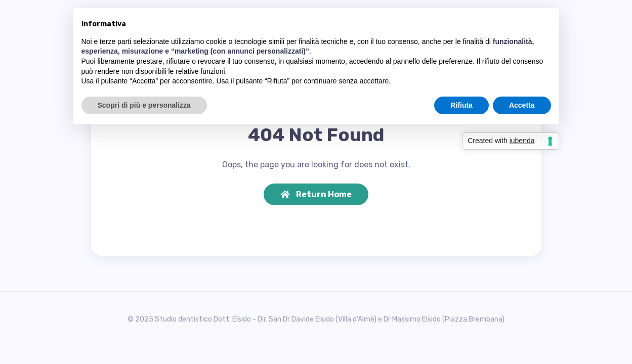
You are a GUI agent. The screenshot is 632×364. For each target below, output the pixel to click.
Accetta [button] (522, 105)
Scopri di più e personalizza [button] (144, 105)
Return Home (316, 194)
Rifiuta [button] (461, 105)
